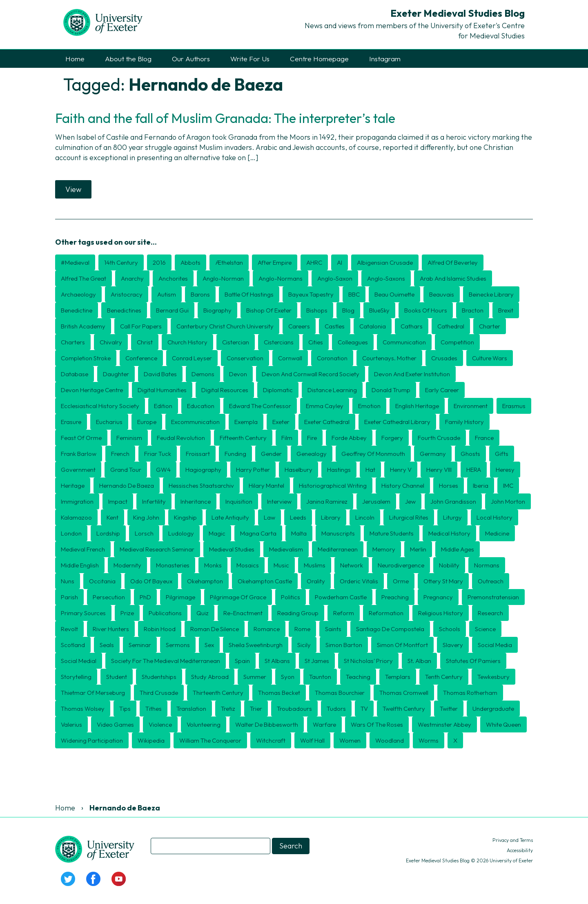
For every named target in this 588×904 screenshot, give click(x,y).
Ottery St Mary (443, 581)
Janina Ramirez (327, 501)
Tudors (336, 709)
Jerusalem (376, 501)
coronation (332, 358)
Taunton (320, 677)
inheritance (196, 501)
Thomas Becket (279, 693)
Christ (145, 342)
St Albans (277, 661)
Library (331, 517)
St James (317, 661)
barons (200, 294)
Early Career (442, 390)
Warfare (324, 724)
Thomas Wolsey (83, 709)
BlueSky (379, 310)
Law (269, 517)
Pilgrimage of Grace (238, 597)
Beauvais (442, 294)
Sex (209, 645)
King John (146, 517)
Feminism (129, 438)
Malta (299, 533)
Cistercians (279, 342)
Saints (333, 629)
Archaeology (78, 294)
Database (75, 374)
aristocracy (127, 294)
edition (163, 406)
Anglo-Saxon (335, 278)
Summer (255, 677)
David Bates (160, 374)
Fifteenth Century (243, 438)
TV (364, 709)
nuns (68, 581)
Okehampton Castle (265, 581)
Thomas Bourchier (340, 693)
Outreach (491, 581)
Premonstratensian (493, 597)
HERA (474, 470)
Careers (299, 326)
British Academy (83, 326)
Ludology (181, 533)
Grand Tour (126, 470)
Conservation (245, 358)
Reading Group (298, 613)
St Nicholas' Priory (368, 661)
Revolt (69, 629)
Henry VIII (439, 470)
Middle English (80, 565)
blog (348, 310)
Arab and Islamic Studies (453, 278)
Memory (384, 549)
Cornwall (290, 358)
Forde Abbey (349, 438)
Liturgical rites (409, 517)
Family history (464, 422)
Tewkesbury (493, 677)
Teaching (358, 677)
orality (316, 581)
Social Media (495, 645)
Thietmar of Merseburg (93, 693)
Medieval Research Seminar (157, 549)
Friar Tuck (158, 454)
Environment (471, 406)
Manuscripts (338, 533)
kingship (185, 517)
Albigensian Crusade (385, 262)
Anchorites (173, 278)
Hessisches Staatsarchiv (201, 485)
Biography (217, 310)
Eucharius (109, 422)
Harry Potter (253, 470)
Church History (187, 342)
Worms (429, 740)
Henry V (401, 470)
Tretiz (228, 709)
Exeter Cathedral (327, 422)
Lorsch (144, 533)
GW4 (163, 470)
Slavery (453, 645)
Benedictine (77, 310)
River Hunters (111, 629)
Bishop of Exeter (269, 310)
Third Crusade (159, 693)
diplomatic (278, 390)
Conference (141, 358)
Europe (147, 422)
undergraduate (493, 709)
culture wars (490, 358)
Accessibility (520, 850)
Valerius (71, 724)
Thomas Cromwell (404, 693)
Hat (370, 470)
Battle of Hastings (249, 294)
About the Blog (128, 59)
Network (352, 565)
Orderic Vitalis (359, 581)
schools (450, 629)
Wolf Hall (312, 740)
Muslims (315, 565)
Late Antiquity (230, 517)
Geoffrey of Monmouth (373, 454)
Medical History (449, 533)
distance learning (332, 390)
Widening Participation (92, 740)
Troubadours (294, 709)
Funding (235, 454)
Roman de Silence (215, 629)
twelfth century (404, 709)
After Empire (275, 262)
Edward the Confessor (260, 406)
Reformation (386, 613)
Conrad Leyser (192, 358)
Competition (457, 342)
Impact (118, 501)
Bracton (473, 310)
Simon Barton (344, 645)
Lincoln (365, 517)
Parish (69, 597)
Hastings (339, 470)
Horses (449, 485)
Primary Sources (83, 613)
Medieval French (83, 549)
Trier (256, 709)
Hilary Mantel (266, 485)
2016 (159, 262)
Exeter (281, 422)
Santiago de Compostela (390, 629)
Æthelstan (229, 262)
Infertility (154, 501)
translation (191, 709)
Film (287, 438)
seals (107, 645)
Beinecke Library (491, 294)
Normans (487, 565)
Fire (312, 438)
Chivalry (111, 342)
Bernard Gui (172, 310)
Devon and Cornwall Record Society (311, 374)
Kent (112, 517)
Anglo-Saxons (386, 278)
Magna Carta (258, 533)
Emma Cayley (325, 406)
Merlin (418, 549)
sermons (178, 645)
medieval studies (232, 549)
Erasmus (514, 406)
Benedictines (124, 310)
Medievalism (286, 549)
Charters (73, 342)
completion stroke (86, 358)
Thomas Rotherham (470, 693)
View (73, 189)
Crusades (444, 358)
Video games (115, 724)
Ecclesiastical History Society (100, 406)
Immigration (77, 501)
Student (117, 677)
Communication (404, 342)
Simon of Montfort (402, 645)
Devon (238, 374)
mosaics (248, 565)
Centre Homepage (319, 59)
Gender (271, 454)
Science (485, 629)
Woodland (390, 740)
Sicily (304, 645)
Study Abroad (210, 677)
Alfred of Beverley (453, 262)
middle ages (458, 549)
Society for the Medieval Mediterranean (166, 661)
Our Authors (191, 59)
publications (165, 613)
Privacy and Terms (513, 840)
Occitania (102, 581)
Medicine (497, 533)
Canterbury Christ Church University (225, 326)
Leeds (298, 517)
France (484, 438)
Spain (242, 661)
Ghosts (470, 454)
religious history (441, 613)
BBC (354, 294)
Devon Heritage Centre (92, 390)
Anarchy (132, 278)
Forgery (392, 438)
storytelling (76, 677)
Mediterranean (338, 549)
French (120, 454)
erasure (71, 422)
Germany (433, 454)
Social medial (79, 661)
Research (490, 613)
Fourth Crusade (439, 438)
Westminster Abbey (444, 724)
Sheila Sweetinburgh (256, 645)
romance (267, 629)
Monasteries (173, 565)
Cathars (412, 326)
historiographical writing (333, 485)
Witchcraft (271, 740)
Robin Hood (160, 629)
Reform (344, 613)
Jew (410, 501)
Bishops (317, 310)
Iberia (481, 485)
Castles (335, 326)
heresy (505, 470)
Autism (167, 294)
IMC (508, 485)
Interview (279, 501)
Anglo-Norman (223, 278)
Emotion (369, 406)
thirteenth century (218, 693)
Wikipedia (151, 740)
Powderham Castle (341, 597)
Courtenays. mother (389, 358)
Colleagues (353, 342)
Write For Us (250, 59)
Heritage (73, 485)
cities (316, 342)
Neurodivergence (401, 565)
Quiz (203, 613)
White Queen (503, 724)
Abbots (190, 262)
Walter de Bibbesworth (267, 724)
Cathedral (451, 326)
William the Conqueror (210, 740)
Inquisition (239, 501)
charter (490, 326)
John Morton (508, 501)
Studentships (159, 677)
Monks (213, 565)
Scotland (73, 645)
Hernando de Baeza (127, 485)
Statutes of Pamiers (473, 661)
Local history (494, 517)
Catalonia (373, 326)
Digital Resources (225, 390)
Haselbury (298, 470)
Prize (127, 613)
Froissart (198, 454)
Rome (302, 629)
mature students (392, 533)
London (71, 533)
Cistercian (236, 342)
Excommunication (195, 422)
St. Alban (419, 661)
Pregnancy (438, 597)
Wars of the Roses (377, 724)
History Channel (403, 485)
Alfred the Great (84, 278)
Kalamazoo (76, 517)
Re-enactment (243, 613)
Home (75, 59)
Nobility (449, 565)
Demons (203, 374)
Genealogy (312, 454)
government (78, 470)
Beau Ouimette (394, 294)
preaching (395, 597)
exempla (246, 422)
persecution (109, 597)
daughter (116, 374)
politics (291, 597)
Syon (288, 677)
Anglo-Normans (281, 278)
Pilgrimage (180, 597)
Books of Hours (426, 310)
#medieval (75, 262)
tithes (154, 709)
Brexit (506, 310)
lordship (108, 533)
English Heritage (417, 406)
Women (350, 740)
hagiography (203, 470)
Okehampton (205, 581)
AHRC (314, 262)
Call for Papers (141, 326)
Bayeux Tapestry (311, 294)
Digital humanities (162, 390)
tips (125, 709)
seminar (140, 645)
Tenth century (444, 677)
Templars (398, 677)
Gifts (502, 454)
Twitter (449, 709)
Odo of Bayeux (151, 581)
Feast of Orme (81, 438)
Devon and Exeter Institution (412, 374)
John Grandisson (453, 501)
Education (201, 406)
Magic (217, 533)
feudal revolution (181, 438)
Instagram (385, 59)
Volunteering (204, 724)
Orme (401, 581)
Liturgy (452, 517)
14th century (121, 262)
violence (160, 724)
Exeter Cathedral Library (397, 422)
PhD (145, 597)
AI (340, 262)
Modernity (127, 565)
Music (281, 565)
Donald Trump (391, 390)
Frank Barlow (79, 454)
